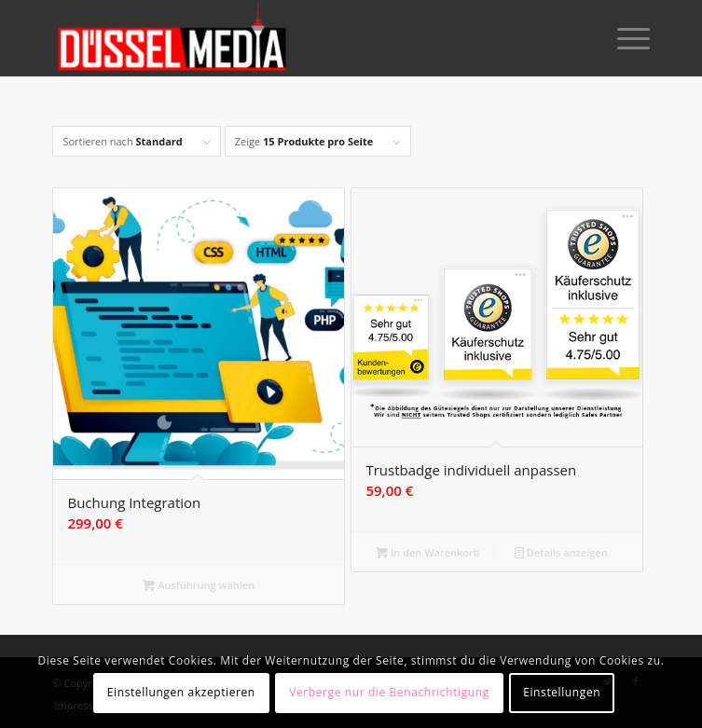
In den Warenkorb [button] (428, 552)
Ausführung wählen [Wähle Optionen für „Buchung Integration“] (199, 585)
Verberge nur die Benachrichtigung (389, 692)
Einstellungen (562, 692)
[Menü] (624, 38)
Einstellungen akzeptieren (181, 692)
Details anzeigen (561, 552)
